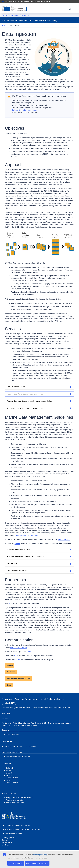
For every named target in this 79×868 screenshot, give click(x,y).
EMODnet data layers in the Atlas (18, 756)
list (10, 604)
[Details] (39, 387)
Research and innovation (15, 800)
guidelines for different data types (26, 535)
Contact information (13, 734)
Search (70, 9)
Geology (9, 775)
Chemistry (9, 773)
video (29, 652)
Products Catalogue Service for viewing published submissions (30, 401)
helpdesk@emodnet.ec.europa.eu (25, 110)
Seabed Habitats (12, 783)
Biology (8, 770)
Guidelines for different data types (19, 549)
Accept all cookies (16, 863)
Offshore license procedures (17, 571)
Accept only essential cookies (37, 863)
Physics (9, 780)
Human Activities (12, 778)
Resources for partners (13, 833)
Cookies (5, 840)
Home (4, 25)
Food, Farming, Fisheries (15, 803)
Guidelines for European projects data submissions (25, 557)
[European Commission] (16, 8)
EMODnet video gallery (19, 648)
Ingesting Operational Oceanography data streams (25, 394)
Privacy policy (7, 842)
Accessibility (6, 713)
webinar (18, 660)
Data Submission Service (16, 387)
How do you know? (42, 1)
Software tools (12, 564)
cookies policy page (40, 855)
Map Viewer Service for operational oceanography (25, 408)
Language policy (8, 838)
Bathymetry (10, 768)
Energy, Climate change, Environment (15, 15)
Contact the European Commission (18, 825)
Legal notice (6, 845)
